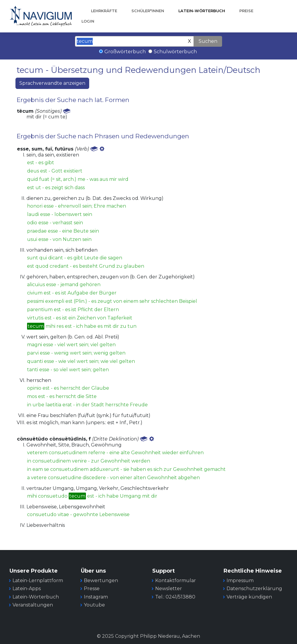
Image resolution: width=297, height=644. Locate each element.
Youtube (94, 605)
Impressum (240, 580)
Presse (92, 589)
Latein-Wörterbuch (202, 11)
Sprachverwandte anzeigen (52, 83)
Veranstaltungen (33, 605)
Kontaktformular (176, 580)
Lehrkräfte (104, 11)
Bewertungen (101, 580)
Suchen (208, 41)
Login (88, 21)
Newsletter (169, 589)
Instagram (96, 597)
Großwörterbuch (125, 52)
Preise (246, 11)
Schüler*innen (148, 11)
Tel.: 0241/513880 (175, 597)
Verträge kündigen (249, 597)
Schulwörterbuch (175, 52)
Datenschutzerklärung (254, 589)
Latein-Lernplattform (38, 580)
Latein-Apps (27, 589)
